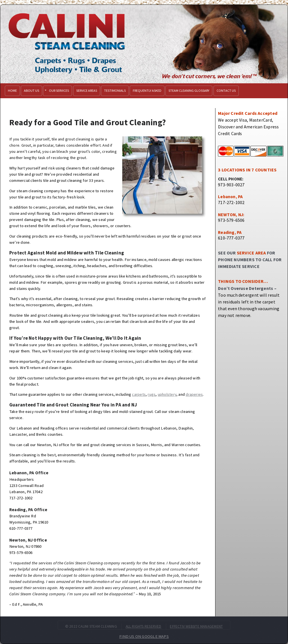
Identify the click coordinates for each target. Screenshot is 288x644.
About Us (31, 90)
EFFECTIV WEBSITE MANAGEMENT (196, 626)
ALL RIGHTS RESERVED (144, 626)
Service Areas (87, 90)
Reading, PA (230, 232)
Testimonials (115, 90)
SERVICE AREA (251, 253)
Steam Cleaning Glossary (189, 90)
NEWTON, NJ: (231, 215)
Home (12, 90)
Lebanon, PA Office (29, 473)
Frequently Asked (147, 90)
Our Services (59, 90)
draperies (194, 394)
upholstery (167, 394)
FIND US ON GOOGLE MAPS (144, 636)
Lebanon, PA (230, 197)
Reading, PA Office (28, 510)
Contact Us (226, 90)
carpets (139, 394)
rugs (152, 394)
